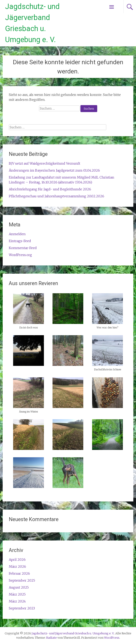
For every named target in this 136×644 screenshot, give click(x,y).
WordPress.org (20, 255)
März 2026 (17, 566)
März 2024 (17, 601)
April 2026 (17, 560)
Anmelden (17, 234)
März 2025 (17, 594)
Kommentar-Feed (23, 248)
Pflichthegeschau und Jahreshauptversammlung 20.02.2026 (57, 196)
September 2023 (22, 608)
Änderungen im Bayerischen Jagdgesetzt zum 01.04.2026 (54, 170)
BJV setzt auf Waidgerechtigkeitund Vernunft (45, 163)
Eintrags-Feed (20, 241)
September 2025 (22, 580)
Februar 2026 (19, 573)
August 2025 (19, 587)
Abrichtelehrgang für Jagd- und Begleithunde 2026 (50, 189)
